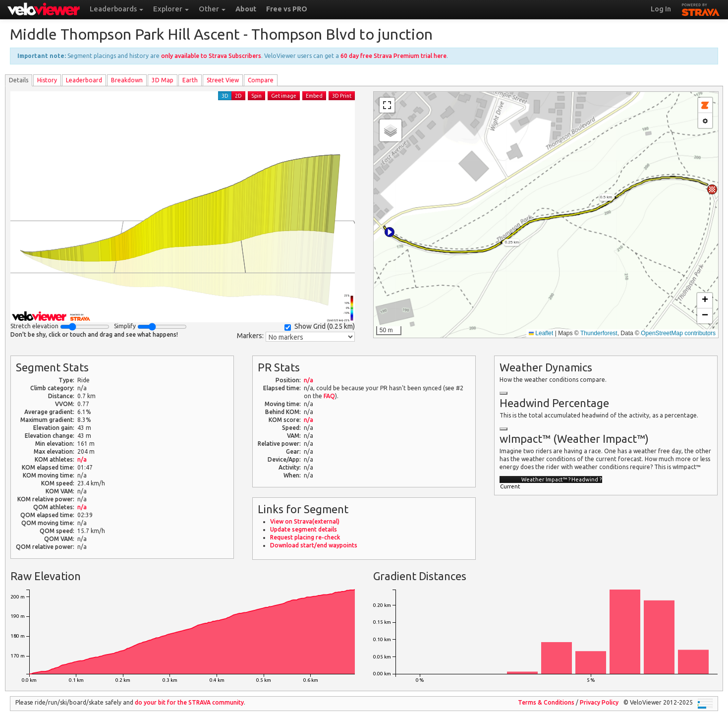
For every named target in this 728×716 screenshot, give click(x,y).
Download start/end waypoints (314, 545)
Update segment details (304, 529)
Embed (314, 96)
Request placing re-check (305, 537)
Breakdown (127, 80)
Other (212, 9)
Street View (223, 80)
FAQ (329, 396)
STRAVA (701, 8)
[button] (390, 232)
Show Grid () (320, 327)
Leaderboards (116, 9)
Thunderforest (599, 333)
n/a (82, 459)
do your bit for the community (189, 702)
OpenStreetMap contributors (678, 333)
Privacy (599, 702)
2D (238, 96)
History (47, 80)
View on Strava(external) (305, 521)
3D (225, 96)
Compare (261, 80)
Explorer (171, 9)
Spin (256, 96)
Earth (190, 80)
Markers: (250, 336)
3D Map (163, 80)
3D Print (342, 96)
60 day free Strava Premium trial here (393, 56)
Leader (84, 80)
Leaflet (541, 333)
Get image (284, 96)
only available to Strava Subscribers (211, 56)
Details (19, 80)
